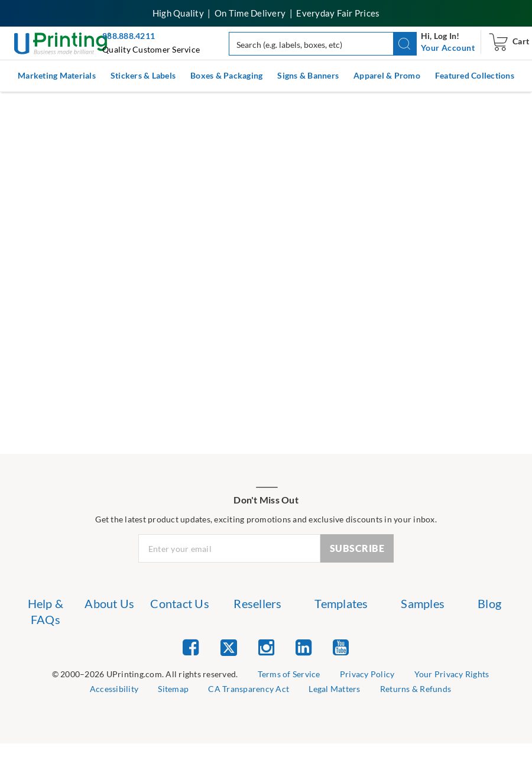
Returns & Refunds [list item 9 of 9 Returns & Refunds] (416, 689)
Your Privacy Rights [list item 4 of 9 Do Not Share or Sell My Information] (452, 674)
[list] (145, 675)
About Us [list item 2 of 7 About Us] (109, 603)
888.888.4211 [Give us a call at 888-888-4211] (129, 36)
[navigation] (448, 48)
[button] (405, 44)
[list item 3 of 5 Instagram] (266, 647)
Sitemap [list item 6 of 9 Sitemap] (173, 689)
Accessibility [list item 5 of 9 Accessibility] (114, 689)
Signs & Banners (308, 75)
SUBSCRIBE (357, 548)
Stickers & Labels (143, 75)
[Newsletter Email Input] (230, 548)
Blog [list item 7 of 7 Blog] (489, 603)
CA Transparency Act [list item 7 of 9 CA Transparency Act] (249, 689)
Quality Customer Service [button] (151, 49)
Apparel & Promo (387, 75)
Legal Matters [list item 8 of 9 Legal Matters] (334, 689)
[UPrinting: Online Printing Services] (62, 42)
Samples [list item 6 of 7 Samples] (423, 603)
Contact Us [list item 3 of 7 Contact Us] (180, 603)
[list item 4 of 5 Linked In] (304, 647)
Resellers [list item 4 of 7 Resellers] (257, 603)
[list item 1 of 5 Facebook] (191, 647)
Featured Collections (475, 75)
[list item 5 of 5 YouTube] (341, 647)
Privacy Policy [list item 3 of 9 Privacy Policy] (367, 674)
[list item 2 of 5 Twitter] (229, 649)
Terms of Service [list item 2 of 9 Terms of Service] (289, 674)
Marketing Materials (57, 75)
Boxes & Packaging (226, 75)
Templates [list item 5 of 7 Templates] (341, 603)
